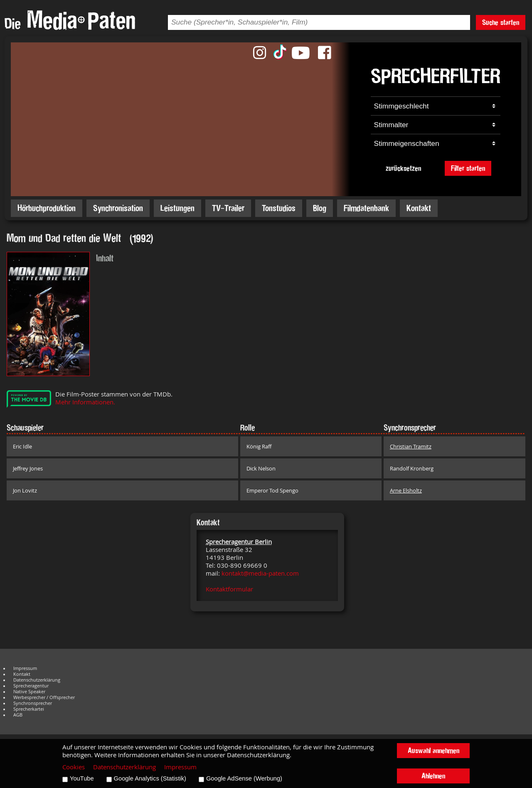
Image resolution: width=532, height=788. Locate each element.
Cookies (74, 767)
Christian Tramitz (411, 446)
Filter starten (468, 168)
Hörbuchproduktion (47, 208)
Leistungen (177, 208)
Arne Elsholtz (406, 490)
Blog (320, 208)
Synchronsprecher (33, 703)
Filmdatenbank (366, 208)
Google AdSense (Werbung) (244, 778)
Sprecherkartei (29, 709)
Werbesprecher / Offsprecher (44, 697)
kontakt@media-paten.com (260, 573)
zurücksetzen (403, 168)
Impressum (25, 668)
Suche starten (501, 22)
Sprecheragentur (31, 686)
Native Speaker (29, 692)
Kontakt (419, 208)
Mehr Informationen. (85, 402)
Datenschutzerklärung (37, 680)
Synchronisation (118, 208)
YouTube (82, 778)
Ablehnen (433, 776)
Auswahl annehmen (433, 750)
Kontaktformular (229, 589)
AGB (18, 715)
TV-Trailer (228, 208)
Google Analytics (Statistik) (150, 778)
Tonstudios (279, 208)
